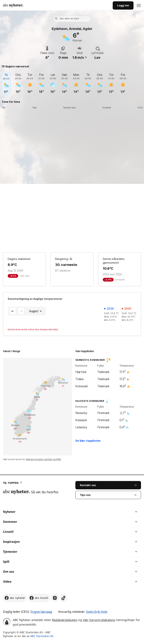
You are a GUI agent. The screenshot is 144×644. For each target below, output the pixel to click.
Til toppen (13, 483)
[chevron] (104, 512)
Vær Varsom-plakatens (99, 620)
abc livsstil (39, 598)
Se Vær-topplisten (88, 441)
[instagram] (55, 598)
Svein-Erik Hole (97, 612)
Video (7, 582)
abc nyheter (15, 598)
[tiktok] (64, 598)
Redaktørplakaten (65, 620)
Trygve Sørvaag (41, 612)
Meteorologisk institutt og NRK (44, 459)
